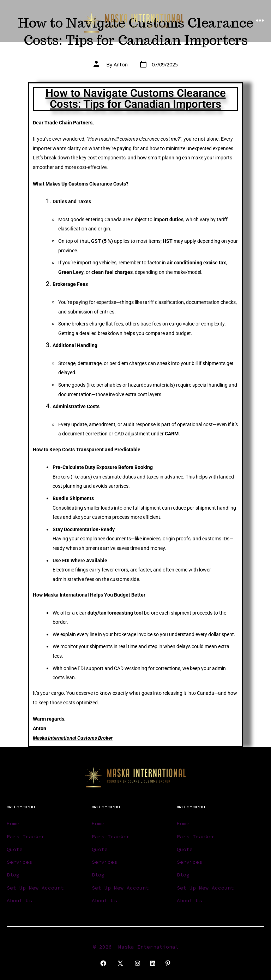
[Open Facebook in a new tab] (103, 963)
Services (19, 862)
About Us (19, 900)
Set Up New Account (35, 888)
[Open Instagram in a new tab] (137, 963)
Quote (15, 849)
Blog (13, 875)
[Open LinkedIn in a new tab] (152, 963)
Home (13, 823)
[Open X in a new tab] (121, 963)
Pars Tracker (26, 837)
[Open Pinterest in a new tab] (168, 963)
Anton (121, 64)
